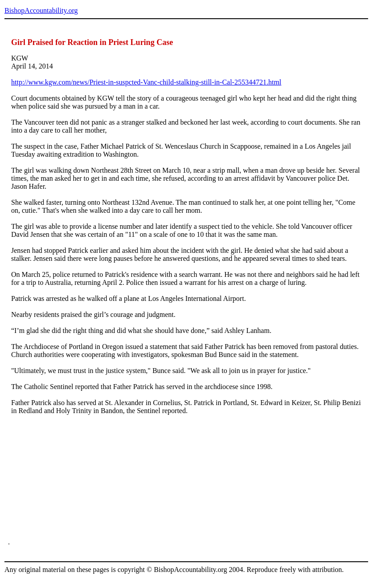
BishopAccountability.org (41, 10)
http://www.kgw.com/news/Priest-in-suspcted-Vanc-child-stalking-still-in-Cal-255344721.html (146, 82)
